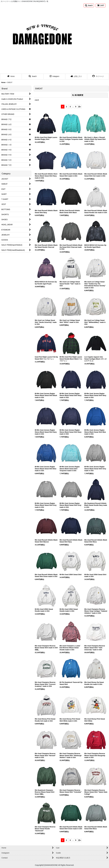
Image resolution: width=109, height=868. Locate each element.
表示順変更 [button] (78, 95)
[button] (89, 5)
